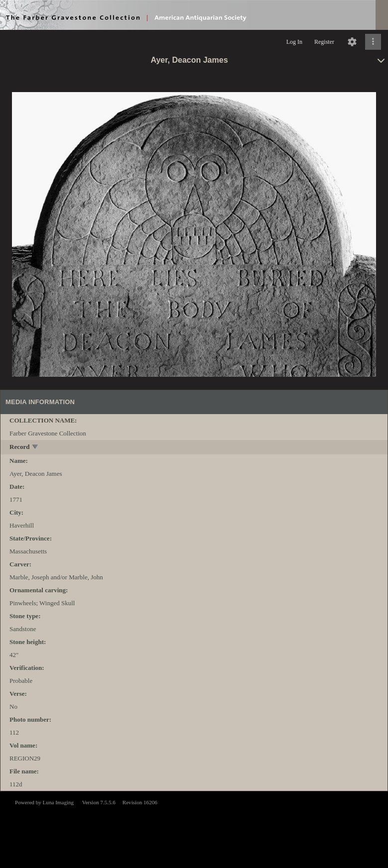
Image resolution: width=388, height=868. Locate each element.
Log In (294, 42)
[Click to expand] (373, 42)
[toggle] (36, 448)
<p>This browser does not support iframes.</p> (194, 829)
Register (324, 42)
